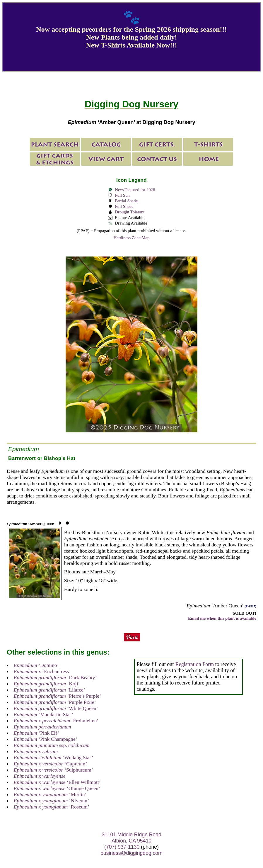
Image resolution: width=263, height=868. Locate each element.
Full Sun (122, 195)
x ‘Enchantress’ (42, 671)
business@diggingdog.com (131, 853)
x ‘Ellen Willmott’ (57, 782)
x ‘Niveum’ (52, 801)
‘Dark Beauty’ (55, 677)
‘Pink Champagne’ (46, 739)
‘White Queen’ (56, 708)
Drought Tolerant (130, 212)
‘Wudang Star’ (53, 757)
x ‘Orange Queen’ (57, 788)
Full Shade (124, 206)
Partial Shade (126, 201)
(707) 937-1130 (122, 847)
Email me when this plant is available (222, 618)
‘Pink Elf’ (36, 733)
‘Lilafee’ (49, 690)
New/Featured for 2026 (135, 190)
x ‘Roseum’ (52, 807)
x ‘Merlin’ (50, 794)
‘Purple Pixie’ (55, 702)
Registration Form (195, 664)
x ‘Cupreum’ (51, 764)
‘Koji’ (47, 684)
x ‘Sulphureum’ (53, 770)
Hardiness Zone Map (132, 238)
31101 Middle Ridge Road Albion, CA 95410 (131, 838)
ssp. (52, 745)
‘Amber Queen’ (31, 524)
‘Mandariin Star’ (43, 714)
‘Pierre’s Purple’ (58, 696)
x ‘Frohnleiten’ (56, 721)
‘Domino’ (36, 665)
